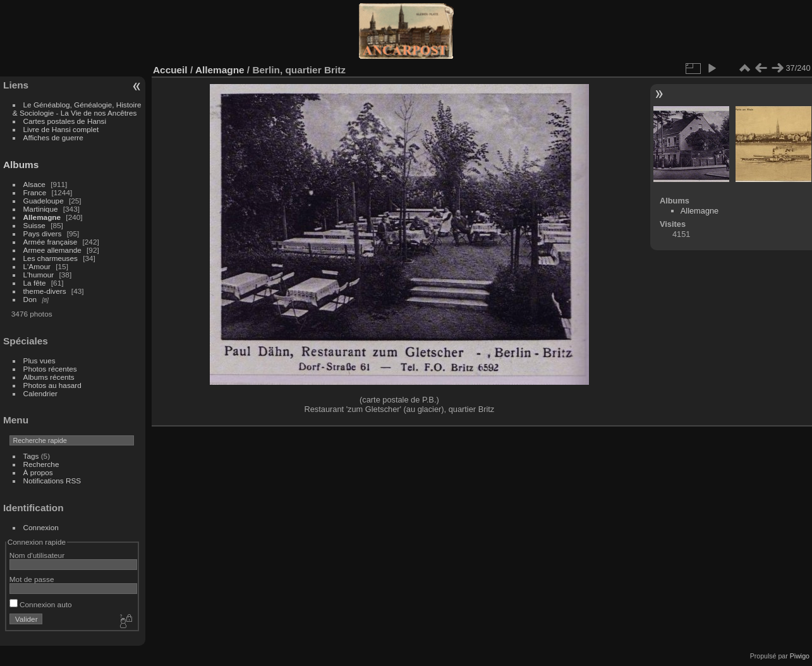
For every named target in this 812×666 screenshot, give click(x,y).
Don (30, 299)
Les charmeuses (51, 258)
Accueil (170, 70)
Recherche (41, 464)
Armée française (51, 242)
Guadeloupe (44, 201)
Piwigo (800, 656)
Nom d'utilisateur (37, 555)
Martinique (41, 209)
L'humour (39, 275)
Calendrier (40, 393)
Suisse (34, 225)
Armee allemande (52, 250)
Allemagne (42, 217)
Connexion (41, 527)
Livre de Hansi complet (61, 129)
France (35, 192)
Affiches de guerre (53, 137)
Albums (21, 165)
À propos (38, 472)
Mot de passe (32, 579)
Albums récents (49, 377)
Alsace (34, 184)
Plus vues (39, 360)
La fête (35, 283)
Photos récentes (50, 369)
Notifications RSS (52, 481)
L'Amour (37, 266)
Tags (31, 456)
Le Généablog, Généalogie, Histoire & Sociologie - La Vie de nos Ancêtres (77, 109)
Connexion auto (41, 604)
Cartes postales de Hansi (65, 121)
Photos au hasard (52, 385)
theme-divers (45, 291)
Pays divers (43, 233)
